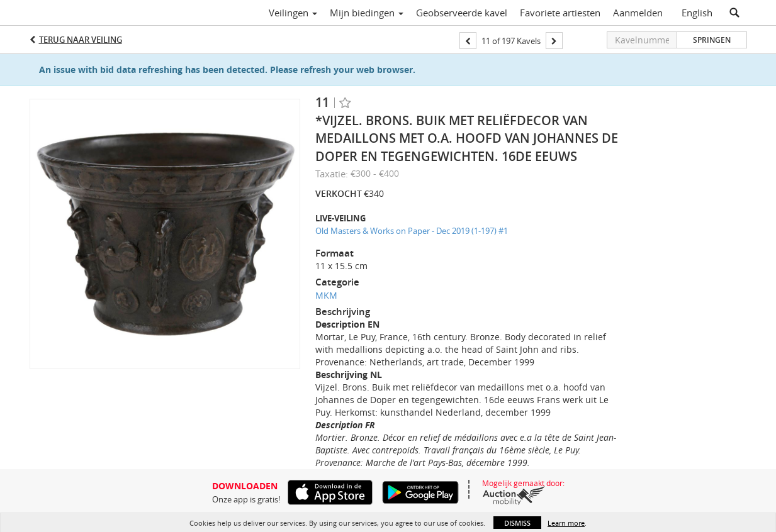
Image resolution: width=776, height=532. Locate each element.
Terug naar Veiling (81, 40)
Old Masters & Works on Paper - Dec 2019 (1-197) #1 (412, 231)
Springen (712, 40)
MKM (326, 295)
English (697, 13)
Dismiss (517, 523)
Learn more (566, 523)
